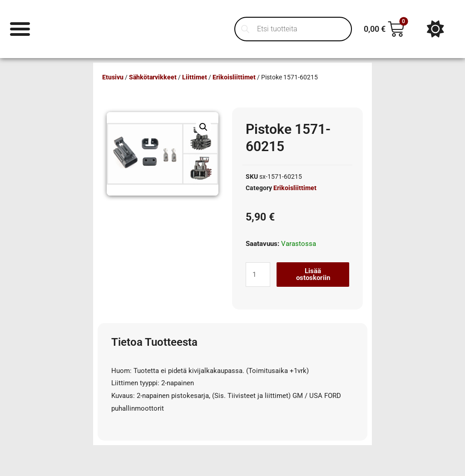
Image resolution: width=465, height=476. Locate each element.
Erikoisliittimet (234, 77)
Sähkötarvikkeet (153, 77)
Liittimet (195, 77)
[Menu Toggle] (20, 29)
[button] (203, 127)
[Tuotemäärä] (258, 275)
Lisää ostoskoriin (313, 274)
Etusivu (113, 77)
